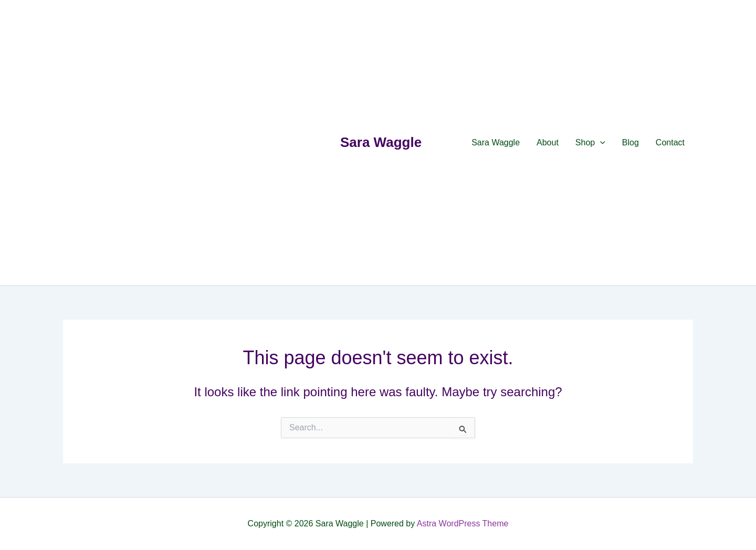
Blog (631, 142)
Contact (670, 142)
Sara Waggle (381, 142)
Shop (590, 143)
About (548, 142)
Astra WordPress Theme (463, 523)
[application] (600, 143)
